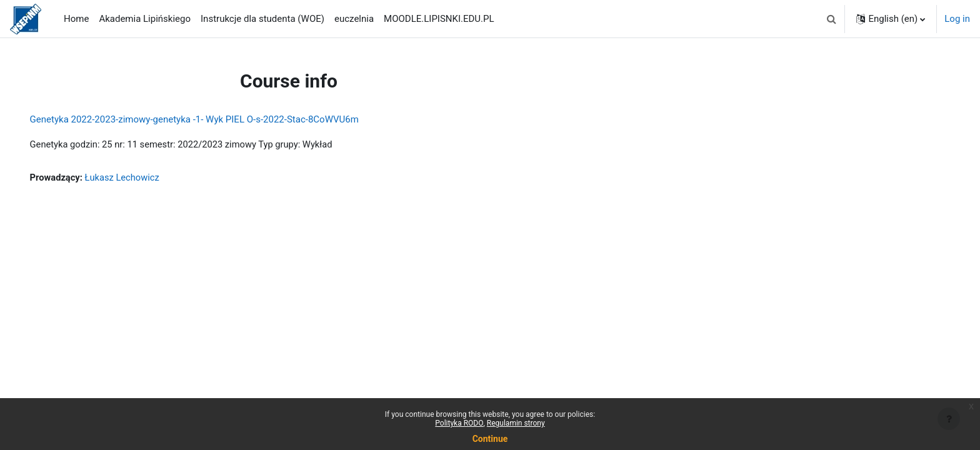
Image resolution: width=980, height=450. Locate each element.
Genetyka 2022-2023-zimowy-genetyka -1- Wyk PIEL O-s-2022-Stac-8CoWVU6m (212, 119)
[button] (831, 19)
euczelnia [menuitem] (354, 19)
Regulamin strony (516, 423)
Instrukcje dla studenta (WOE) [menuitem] (262, 19)
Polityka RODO (459, 423)
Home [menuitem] (76, 19)
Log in (957, 19)
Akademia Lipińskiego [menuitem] (145, 19)
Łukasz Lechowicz (142, 178)
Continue (490, 439)
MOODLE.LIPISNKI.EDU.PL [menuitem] (439, 19)
